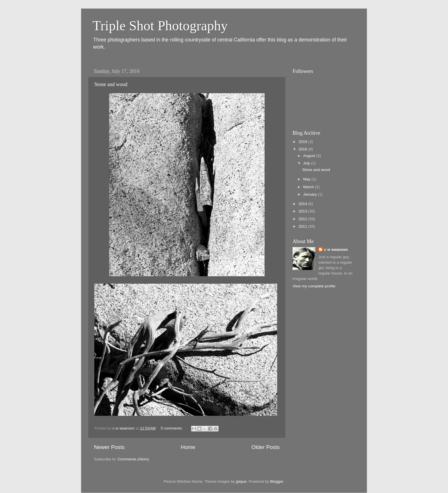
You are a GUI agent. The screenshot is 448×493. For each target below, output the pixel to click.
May (307, 179)
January (311, 194)
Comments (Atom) (133, 459)
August (310, 156)
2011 (303, 226)
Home (188, 447)
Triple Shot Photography (160, 26)
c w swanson (336, 250)
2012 (303, 219)
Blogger (277, 481)
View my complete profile (314, 286)
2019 (303, 142)
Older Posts (266, 447)
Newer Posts (109, 447)
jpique (241, 481)
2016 (303, 149)
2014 (303, 204)
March (309, 187)
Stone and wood (111, 84)
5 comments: (172, 428)
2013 (303, 211)
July (307, 163)
